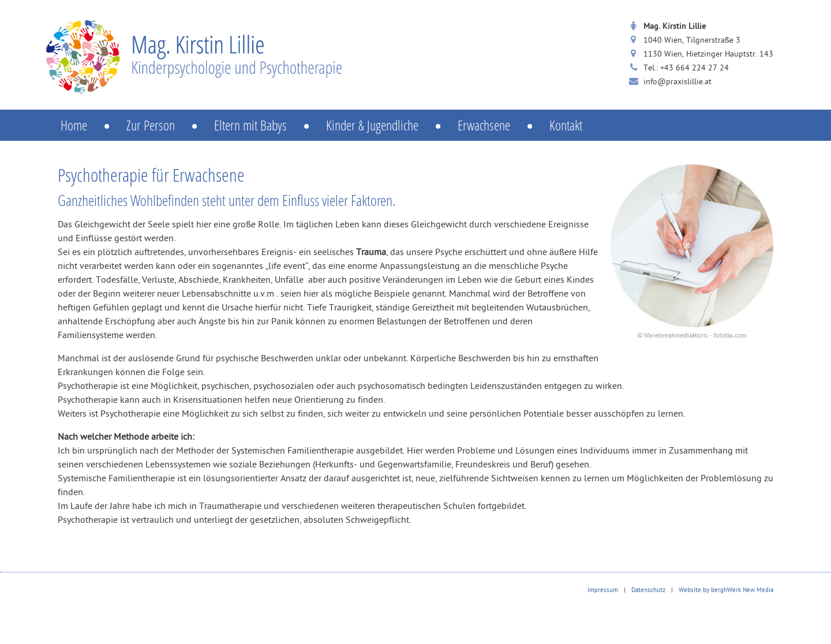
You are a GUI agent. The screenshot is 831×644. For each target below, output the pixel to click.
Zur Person (170, 125)
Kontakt (566, 125)
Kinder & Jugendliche (392, 125)
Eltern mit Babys (270, 125)
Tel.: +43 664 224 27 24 (686, 68)
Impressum (603, 591)
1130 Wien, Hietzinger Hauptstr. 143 (708, 55)
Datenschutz (648, 591)
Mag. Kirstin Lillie (675, 27)
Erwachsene (504, 125)
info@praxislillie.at (677, 82)
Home (93, 125)
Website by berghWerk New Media (726, 591)
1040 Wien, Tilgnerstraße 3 (692, 41)
